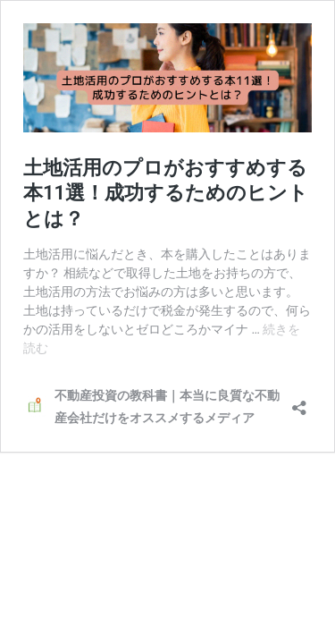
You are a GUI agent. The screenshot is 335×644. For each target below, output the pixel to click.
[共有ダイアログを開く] (299, 402)
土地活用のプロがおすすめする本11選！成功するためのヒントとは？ (166, 193)
